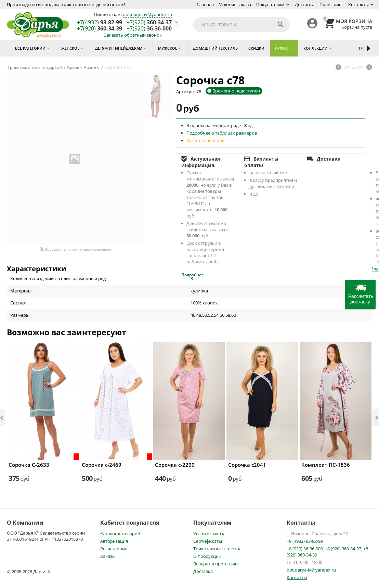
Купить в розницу (205, 140)
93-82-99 (100, 23)
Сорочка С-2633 (29, 465)
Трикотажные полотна (217, 549)
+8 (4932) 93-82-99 (305, 541)
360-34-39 (100, 29)
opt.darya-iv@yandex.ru (147, 14)
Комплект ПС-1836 (326, 465)
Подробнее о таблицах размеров (222, 133)
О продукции (207, 556)
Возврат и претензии (215, 564)
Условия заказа (235, 4)
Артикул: (185, 91)
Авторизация (114, 541)
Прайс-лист (331, 4)
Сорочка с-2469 (102, 465)
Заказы (108, 556)
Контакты (358, 4)
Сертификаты (208, 541)
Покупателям (270, 4)
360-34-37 (149, 23)
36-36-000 (149, 29)
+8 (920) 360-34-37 (343, 549)
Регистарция (114, 549)
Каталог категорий (120, 534)
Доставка (305, 4)
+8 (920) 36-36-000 (305, 549)
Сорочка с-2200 (175, 465)
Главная (205, 4)
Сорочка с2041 (247, 465)
